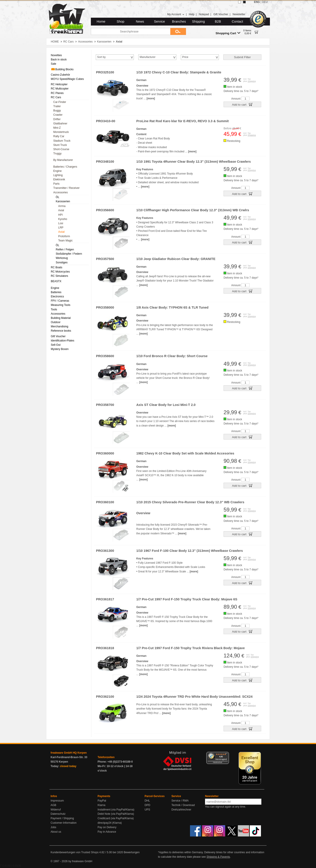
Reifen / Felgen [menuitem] (65, 250)
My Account (176, 14)
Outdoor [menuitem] (56, 322)
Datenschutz (58, 814)
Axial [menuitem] (61, 210)
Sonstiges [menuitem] (62, 262)
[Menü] (226, 755)
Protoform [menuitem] (64, 236)
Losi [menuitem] (61, 223)
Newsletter (239, 14)
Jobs (53, 827)
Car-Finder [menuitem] (60, 102)
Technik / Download (183, 805)
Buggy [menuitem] (57, 111)
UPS (147, 810)
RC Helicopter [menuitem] (59, 84)
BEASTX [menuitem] (56, 281)
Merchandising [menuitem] (60, 326)
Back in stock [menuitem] (59, 60)
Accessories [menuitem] (61, 192)
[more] (151, 98)
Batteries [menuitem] (56, 292)
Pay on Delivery (107, 827)
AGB (53, 805)
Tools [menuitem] (54, 309)
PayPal (102, 801)
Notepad (204, 14)
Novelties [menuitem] (56, 55)
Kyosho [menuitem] (63, 219)
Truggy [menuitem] (57, 154)
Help (192, 14)
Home (101, 21)
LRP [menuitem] (61, 228)
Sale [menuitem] (53, 64)
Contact (238, 21)
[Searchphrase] (131, 31)
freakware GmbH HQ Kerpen (69, 753)
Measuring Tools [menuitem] (61, 305)
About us (56, 832)
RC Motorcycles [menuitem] (60, 272)
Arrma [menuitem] (62, 206)
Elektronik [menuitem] (59, 179)
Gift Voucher (221, 14)
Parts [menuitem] (56, 184)
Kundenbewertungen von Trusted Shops (75, 852)
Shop (120, 21)
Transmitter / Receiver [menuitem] (66, 188)
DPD (147, 805)
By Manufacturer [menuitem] (63, 160)
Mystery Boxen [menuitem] (60, 349)
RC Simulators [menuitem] (59, 276)
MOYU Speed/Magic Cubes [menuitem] (67, 79)
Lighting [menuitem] (58, 175)
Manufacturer (148, 57)
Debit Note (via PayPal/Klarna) (116, 814)
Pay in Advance (107, 832)
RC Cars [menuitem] (56, 97)
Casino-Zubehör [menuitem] (60, 75)
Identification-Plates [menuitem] (63, 341)
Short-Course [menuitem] (61, 149)
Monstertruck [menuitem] (61, 132)
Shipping (198, 21)
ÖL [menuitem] (58, 197)
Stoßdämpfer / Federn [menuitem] (69, 254)
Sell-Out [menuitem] (56, 345)
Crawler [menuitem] (58, 115)
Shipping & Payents (218, 857)
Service (159, 21)
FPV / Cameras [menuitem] (60, 301)
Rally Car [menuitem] (59, 136)
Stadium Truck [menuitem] (62, 141)
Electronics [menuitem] (57, 296)
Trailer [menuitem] (57, 106)
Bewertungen (132, 852)
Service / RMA (180, 801)
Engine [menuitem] (57, 171)
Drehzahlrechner (181, 810)
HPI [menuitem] (60, 215)
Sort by (101, 57)
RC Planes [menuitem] (57, 93)
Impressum (57, 801)
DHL (147, 801)
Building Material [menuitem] (61, 318)
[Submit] (178, 31)
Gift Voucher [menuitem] (58, 336)
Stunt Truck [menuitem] (60, 145)
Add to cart (242, 104)
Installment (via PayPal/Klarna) (116, 810)
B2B (218, 21)
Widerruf (56, 810)
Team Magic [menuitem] (65, 241)
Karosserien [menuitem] (63, 201)
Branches (179, 21)
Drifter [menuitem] (57, 119)
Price (185, 57)
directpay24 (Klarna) (110, 823)
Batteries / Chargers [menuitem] (65, 167)
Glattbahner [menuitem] (60, 124)
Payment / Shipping (62, 818)
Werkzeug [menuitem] (62, 258)
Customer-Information (64, 823)
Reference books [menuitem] (61, 331)
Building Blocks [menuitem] (62, 69)
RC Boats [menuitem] (57, 267)
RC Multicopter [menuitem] (60, 89)
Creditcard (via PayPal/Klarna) (116, 818)
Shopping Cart (228, 33)
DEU (265, 2)
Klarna (101, 805)
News (140, 21)
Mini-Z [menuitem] (57, 128)
